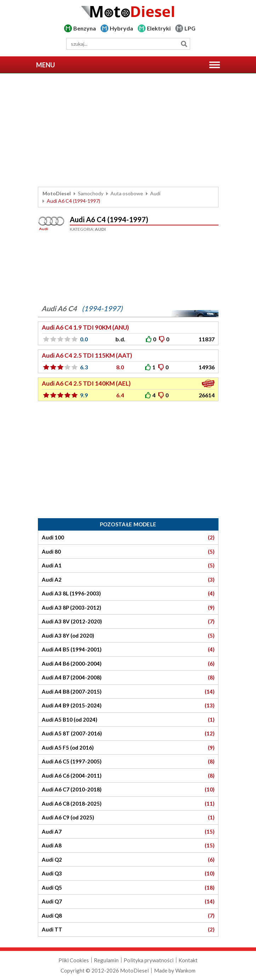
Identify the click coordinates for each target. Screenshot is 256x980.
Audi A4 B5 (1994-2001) (128, 649)
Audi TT (128, 929)
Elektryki (159, 28)
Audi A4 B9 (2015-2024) (128, 705)
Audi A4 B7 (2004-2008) (128, 677)
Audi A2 (128, 580)
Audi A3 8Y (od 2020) (128, 636)
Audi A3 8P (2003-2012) (128, 608)
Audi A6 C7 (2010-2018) (128, 789)
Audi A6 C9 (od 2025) (128, 817)
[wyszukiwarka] (128, 44)
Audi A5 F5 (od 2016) (128, 748)
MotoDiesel (57, 193)
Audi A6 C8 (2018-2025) (128, 804)
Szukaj (184, 44)
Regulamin (106, 960)
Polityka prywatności (149, 960)
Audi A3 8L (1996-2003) (128, 593)
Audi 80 (128, 552)
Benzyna (85, 28)
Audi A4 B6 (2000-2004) (128, 664)
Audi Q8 (128, 916)
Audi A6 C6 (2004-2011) (128, 776)
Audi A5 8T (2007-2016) (128, 733)
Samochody (91, 193)
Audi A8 (128, 845)
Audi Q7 (128, 901)
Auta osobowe (127, 193)
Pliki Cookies (74, 960)
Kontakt (188, 960)
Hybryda (121, 28)
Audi (155, 193)
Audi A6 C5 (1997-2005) (128, 761)
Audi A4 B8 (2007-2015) (128, 692)
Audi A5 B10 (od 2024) (128, 720)
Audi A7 (128, 832)
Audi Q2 (128, 860)
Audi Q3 (128, 873)
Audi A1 (128, 565)
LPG (190, 28)
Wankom (185, 970)
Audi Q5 (128, 888)
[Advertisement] (128, 130)
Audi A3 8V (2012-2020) (128, 621)
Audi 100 (128, 537)
